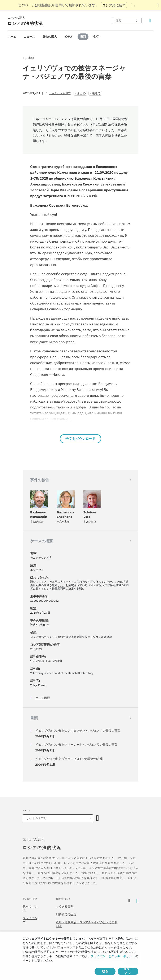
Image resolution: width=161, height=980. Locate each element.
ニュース (29, 37)
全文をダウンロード (80, 439)
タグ (96, 37)
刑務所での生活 (66, 914)
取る (105, 971)
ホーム (12, 37)
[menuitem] (12, 37)
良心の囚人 (50, 37)
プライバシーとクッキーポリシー (113, 956)
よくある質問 (65, 906)
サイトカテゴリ (36, 818)
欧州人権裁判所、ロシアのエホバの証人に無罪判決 (87, 924)
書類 (83, 37)
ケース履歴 (43, 698)
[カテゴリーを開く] (98, 818)
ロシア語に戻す (114, 5)
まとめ (81, 93)
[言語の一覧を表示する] (133, 5)
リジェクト (128, 971)
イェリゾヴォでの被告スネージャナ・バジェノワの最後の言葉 (76, 745)
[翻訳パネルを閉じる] (158, 5)
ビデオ (69, 37)
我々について (30, 908)
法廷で (96, 93)
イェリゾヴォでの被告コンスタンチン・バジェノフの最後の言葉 (78, 731)
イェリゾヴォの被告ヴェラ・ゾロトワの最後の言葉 (69, 759)
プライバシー (30, 920)
